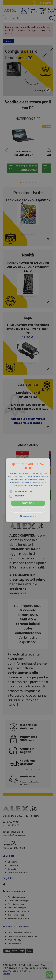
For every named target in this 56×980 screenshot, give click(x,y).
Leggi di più (39, 486)
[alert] (28, 490)
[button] (28, 490)
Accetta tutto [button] (28, 503)
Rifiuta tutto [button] (28, 510)
